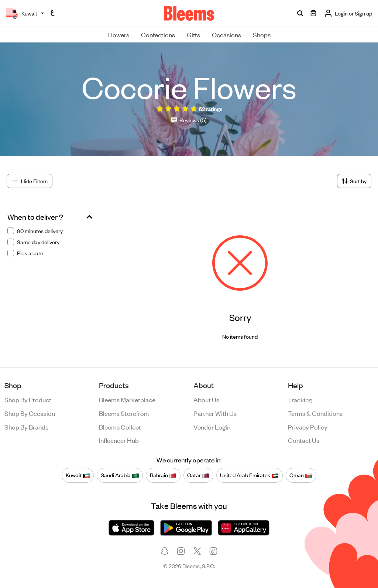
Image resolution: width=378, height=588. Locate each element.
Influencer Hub (119, 440)
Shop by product (28, 399)
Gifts (193, 34)
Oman (301, 475)
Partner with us (215, 413)
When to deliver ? (35, 217)
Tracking (300, 399)
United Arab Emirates (249, 475)
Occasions (226, 34)
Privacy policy (308, 427)
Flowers (118, 34)
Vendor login (212, 427)
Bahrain (163, 475)
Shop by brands (26, 427)
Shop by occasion (30, 413)
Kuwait (78, 475)
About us (206, 399)
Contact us (304, 440)
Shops (262, 34)
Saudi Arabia (120, 475)
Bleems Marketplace (127, 399)
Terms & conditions (315, 413)
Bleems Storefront (124, 413)
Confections (158, 34)
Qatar (198, 475)
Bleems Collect (120, 427)
